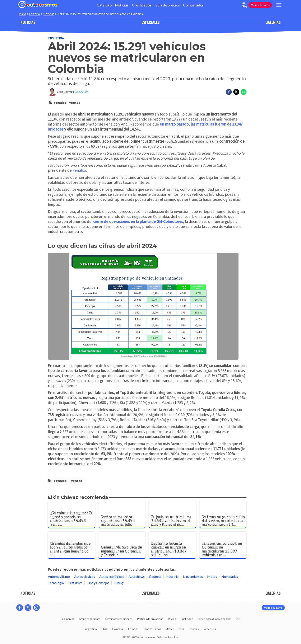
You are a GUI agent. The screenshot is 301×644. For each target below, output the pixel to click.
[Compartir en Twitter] (236, 92)
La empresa (68, 619)
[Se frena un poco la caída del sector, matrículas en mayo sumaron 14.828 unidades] (223, 515)
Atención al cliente (90, 619)
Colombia (118, 629)
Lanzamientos (193, 576)
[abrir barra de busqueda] (245, 5)
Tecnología (56, 583)
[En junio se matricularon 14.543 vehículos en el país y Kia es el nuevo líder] (172, 515)
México (170, 629)
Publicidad (187, 619)
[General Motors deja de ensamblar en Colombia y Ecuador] (122, 545)
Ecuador (133, 629)
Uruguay (194, 629)
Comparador (193, 5)
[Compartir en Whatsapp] (244, 92)
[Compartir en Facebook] (229, 92)
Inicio (22, 14)
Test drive (75, 583)
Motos (212, 576)
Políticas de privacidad (150, 619)
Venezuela (210, 629)
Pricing (172, 619)
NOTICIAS (28, 22)
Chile (104, 629)
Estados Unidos (152, 629)
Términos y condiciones (119, 619)
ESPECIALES (150, 22)
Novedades (230, 576)
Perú (181, 629)
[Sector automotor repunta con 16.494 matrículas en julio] (122, 515)
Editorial (35, 14)
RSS (238, 619)
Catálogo (104, 5)
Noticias (122, 5)
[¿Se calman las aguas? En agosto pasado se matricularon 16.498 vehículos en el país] (71, 515)
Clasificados (142, 5)
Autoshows (137, 576)
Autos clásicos (85, 576)
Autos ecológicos (112, 576)
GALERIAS (273, 22)
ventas (75, 103)
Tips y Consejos (98, 583)
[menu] (279, 5)
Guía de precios (167, 5)
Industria (56, 38)
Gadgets (155, 576)
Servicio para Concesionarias (215, 619)
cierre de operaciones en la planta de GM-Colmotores (138, 221)
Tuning (119, 583)
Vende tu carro (260, 5)
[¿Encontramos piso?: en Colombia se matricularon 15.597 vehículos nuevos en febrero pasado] (223, 545)
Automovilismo (59, 576)
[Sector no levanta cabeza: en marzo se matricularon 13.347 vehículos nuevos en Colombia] (172, 545)
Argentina (91, 629)
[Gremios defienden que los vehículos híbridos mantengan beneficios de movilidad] (71, 545)
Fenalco (60, 103)
